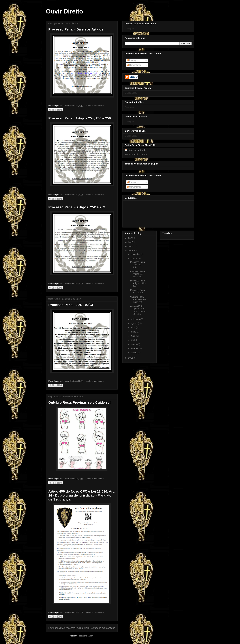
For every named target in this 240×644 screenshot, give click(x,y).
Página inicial (82, 628)
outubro (135, 258)
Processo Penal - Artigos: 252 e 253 (77, 207)
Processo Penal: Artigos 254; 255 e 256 (80, 118)
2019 (131, 242)
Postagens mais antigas (102, 628)
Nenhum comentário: (95, 106)
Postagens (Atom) (86, 636)
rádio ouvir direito (137, 150)
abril (133, 340)
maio (133, 336)
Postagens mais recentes (62, 628)
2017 (131, 251)
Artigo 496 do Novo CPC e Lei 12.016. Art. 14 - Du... (139, 310)
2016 (131, 358)
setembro (135, 319)
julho (133, 327)
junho (134, 332)
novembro (136, 254)
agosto (134, 323)
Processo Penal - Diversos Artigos (76, 29)
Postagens (133, 60)
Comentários (134, 65)
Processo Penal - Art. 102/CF (71, 305)
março (134, 344)
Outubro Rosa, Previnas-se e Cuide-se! (80, 402)
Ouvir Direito (64, 11)
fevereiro (135, 348)
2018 (131, 246)
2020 (131, 238)
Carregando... (131, 29)
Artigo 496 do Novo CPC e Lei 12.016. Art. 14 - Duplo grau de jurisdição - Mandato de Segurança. (82, 495)
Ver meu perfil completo (136, 154)
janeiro (134, 353)
